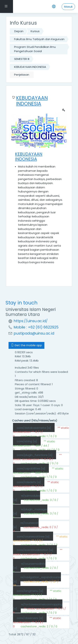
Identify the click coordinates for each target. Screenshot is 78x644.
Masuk (68, 7)
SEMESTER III (22, 59)
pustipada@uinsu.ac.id (34, 333)
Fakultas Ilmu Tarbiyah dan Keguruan (39, 39)
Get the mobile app (26, 345)
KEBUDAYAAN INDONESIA (30, 67)
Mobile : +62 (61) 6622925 (36, 327)
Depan (19, 31)
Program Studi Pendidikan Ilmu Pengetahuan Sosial (35, 49)
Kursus (35, 31)
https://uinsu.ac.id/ (31, 321)
